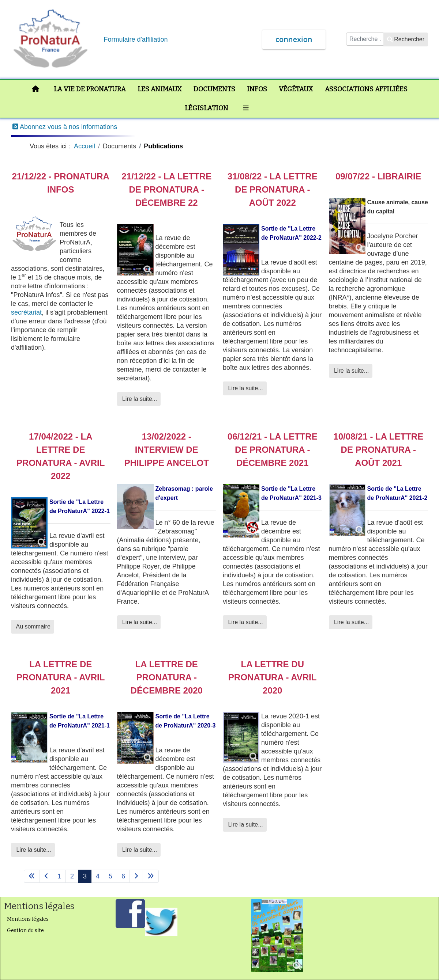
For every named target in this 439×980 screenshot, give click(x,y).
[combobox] (365, 39)
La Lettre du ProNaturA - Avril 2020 (272, 677)
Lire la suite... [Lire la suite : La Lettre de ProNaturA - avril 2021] (33, 850)
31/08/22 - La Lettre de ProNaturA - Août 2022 (273, 189)
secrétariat (26, 312)
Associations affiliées (366, 89)
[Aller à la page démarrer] (32, 876)
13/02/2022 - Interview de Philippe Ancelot (167, 450)
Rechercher (406, 39)
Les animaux (160, 89)
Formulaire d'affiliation (136, 39)
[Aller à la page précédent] (46, 876)
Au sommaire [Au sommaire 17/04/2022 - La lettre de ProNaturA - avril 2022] (33, 626)
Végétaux (296, 89)
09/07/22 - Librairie (378, 176)
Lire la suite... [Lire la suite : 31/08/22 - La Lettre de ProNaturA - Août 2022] (245, 388)
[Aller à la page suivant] (136, 876)
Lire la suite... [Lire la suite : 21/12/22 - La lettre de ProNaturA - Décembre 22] (139, 399)
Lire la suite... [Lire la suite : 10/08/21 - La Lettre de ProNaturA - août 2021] (351, 622)
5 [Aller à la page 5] (110, 876)
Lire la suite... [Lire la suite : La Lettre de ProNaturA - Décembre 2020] (139, 850)
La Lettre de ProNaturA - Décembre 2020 (167, 677)
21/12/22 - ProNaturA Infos (61, 183)
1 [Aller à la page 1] (59, 876)
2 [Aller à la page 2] (72, 876)
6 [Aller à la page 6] (123, 876)
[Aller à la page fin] (151, 876)
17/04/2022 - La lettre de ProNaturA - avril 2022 (61, 456)
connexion (294, 39)
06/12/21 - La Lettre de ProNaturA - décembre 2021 (273, 450)
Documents (214, 89)
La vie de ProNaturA (90, 89)
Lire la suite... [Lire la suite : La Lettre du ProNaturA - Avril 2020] (245, 825)
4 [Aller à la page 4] (98, 876)
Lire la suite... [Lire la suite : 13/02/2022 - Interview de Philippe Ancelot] (139, 622)
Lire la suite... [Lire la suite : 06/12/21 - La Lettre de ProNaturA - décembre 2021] (245, 622)
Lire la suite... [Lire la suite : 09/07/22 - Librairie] (351, 371)
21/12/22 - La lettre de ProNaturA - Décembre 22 (166, 189)
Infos (257, 89)
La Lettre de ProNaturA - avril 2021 (61, 677)
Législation (207, 108)
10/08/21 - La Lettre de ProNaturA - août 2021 (378, 450)
